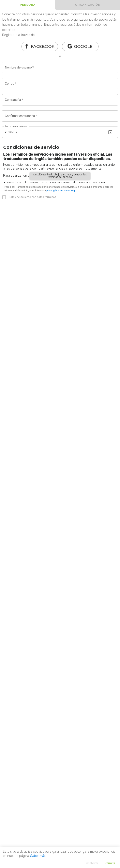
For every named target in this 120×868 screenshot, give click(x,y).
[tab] (28, 5)
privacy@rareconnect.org (61, 191)
